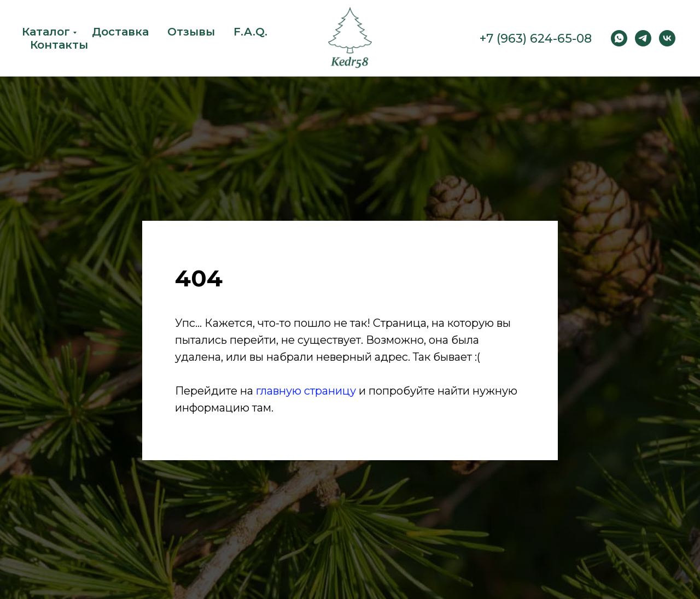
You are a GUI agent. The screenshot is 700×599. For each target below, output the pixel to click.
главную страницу (306, 391)
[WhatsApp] (619, 38)
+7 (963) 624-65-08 (536, 39)
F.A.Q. (250, 32)
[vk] (667, 38)
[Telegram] (643, 38)
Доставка (120, 32)
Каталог (46, 32)
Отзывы (191, 32)
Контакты (59, 45)
